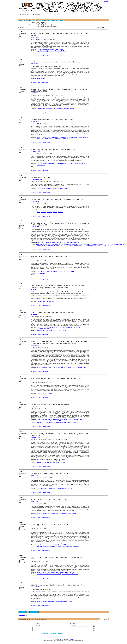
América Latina (41, 49)
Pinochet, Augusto (46, 137)
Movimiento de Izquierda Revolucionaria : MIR (49, 421)
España (43, 327)
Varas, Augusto (35, 475)
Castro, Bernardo (35, 526)
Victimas (61, 212)
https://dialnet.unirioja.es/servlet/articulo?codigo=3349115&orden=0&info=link (58, 574)
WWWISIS (72, 639)
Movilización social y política (60, 189)
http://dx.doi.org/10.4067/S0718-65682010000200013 (51, 463)
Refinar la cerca (48, 25)
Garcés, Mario (34, 559)
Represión (49, 189)
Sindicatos (66, 242)
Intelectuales (55, 461)
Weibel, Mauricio (41, 273)
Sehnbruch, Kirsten (36, 151)
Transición (52, 49)
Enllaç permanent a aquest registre (41, 55)
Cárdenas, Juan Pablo (36, 179)
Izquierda (54, 367)
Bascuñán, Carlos (35, 587)
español (106, 1)
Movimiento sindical (75, 242)
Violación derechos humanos (61, 272)
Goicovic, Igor (34, 406)
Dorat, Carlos (34, 258)
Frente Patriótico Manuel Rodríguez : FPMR (75, 367)
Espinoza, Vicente (35, 437)
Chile (47, 49)
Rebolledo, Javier (35, 201)
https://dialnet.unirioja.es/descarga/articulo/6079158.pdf (52, 51)
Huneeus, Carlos (35, 121)
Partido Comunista (42, 367)
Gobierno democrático (58, 327)
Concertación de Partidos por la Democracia (63, 137)
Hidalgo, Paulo (34, 501)
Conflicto (43, 189)
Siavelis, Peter (41, 165)
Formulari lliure (105, 619)
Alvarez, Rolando (35, 227)
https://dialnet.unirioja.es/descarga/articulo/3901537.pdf (52, 330)
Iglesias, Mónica (35, 37)
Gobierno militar (57, 139)
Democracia (59, 49)
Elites (51, 139)
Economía (75, 163)
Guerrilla (39, 301)
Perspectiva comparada (43, 329)
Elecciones (45, 139)
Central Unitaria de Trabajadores (74, 327)
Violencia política (45, 419)
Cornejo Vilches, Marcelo (37, 380)
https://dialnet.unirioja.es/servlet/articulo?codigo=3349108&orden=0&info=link (58, 423)
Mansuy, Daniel (35, 64)
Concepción (44, 543)
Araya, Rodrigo (35, 93)
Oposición (72, 109)
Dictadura (65, 109)
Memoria (55, 212)
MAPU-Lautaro (55, 419)
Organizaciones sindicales (44, 109)
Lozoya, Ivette (34, 289)
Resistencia (59, 109)
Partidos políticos (63, 461)
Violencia (49, 212)
